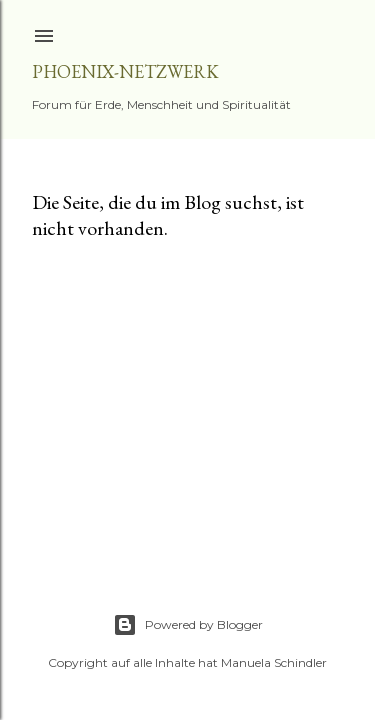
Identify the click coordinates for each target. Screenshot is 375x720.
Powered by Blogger (188, 625)
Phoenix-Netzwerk (125, 71)
